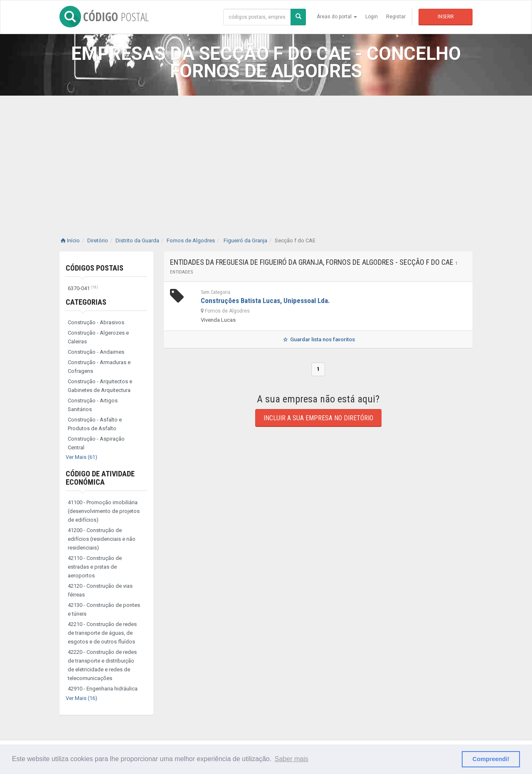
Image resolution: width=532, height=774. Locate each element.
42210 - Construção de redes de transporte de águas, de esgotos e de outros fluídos (102, 633)
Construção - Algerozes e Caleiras (98, 337)
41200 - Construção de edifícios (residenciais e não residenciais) (102, 539)
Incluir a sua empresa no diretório (318, 418)
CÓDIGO (104, 17)
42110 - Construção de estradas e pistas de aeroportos (95, 567)
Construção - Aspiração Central (96, 443)
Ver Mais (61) (81, 457)
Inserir (446, 17)
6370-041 (83, 288)
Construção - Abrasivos (96, 322)
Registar (396, 17)
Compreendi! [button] (491, 759)
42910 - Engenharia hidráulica (103, 689)
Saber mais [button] (292, 759)
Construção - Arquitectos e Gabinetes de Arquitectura (100, 386)
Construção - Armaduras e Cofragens (99, 367)
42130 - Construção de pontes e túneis (104, 609)
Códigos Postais (95, 268)
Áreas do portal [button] (337, 17)
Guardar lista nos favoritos (318, 339)
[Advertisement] (266, 158)
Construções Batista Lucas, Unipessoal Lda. (265, 301)
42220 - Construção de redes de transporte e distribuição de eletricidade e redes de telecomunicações (102, 665)
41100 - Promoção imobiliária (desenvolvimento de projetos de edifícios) (104, 511)
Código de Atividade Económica (100, 478)
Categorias (86, 302)
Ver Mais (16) (81, 698)
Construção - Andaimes (96, 352)
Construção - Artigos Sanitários (93, 405)
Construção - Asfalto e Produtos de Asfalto (95, 424)
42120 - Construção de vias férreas (100, 590)
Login (372, 17)
